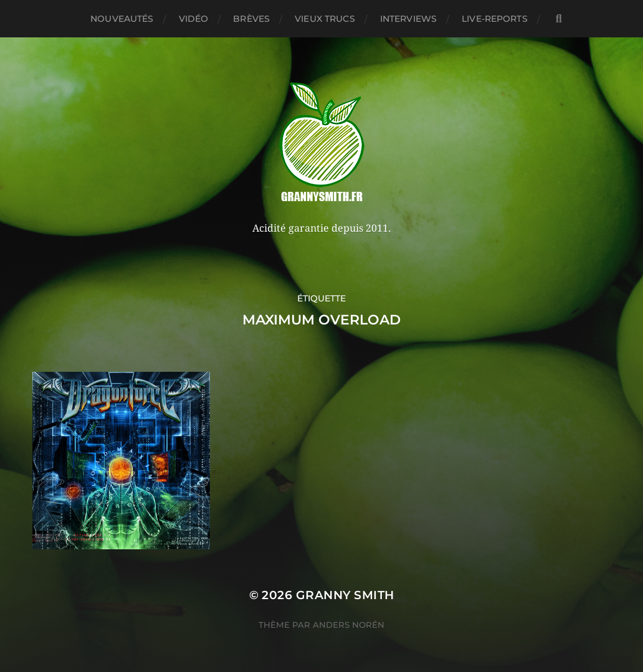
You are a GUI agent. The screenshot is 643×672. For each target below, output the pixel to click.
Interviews (408, 19)
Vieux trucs (325, 19)
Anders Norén (349, 625)
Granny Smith (345, 595)
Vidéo (194, 19)
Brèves (251, 19)
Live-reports (495, 19)
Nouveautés (122, 19)
